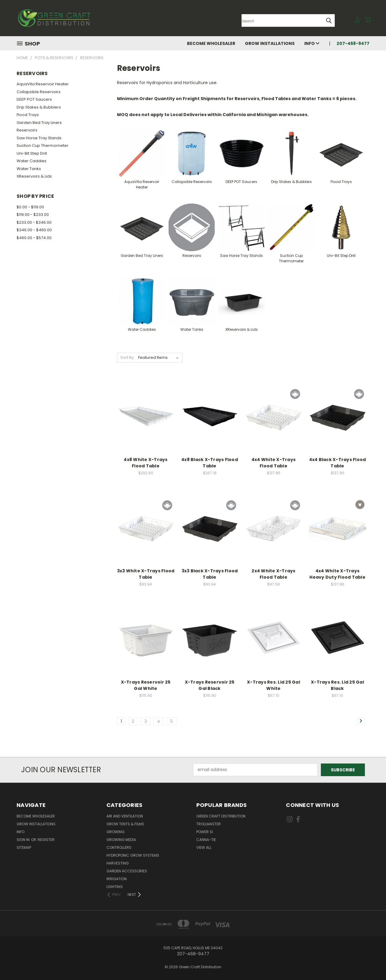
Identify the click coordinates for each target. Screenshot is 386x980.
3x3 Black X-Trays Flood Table (210, 574)
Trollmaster (209, 824)
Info (312, 43)
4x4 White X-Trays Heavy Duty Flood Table (337, 574)
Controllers (119, 847)
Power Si (205, 832)
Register (46, 840)
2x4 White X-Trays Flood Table (273, 574)
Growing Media (121, 840)
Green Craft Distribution (221, 816)
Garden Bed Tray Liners (39, 123)
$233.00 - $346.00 (34, 222)
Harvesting (118, 863)
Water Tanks (29, 169)
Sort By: (127, 357)
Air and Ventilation (125, 816)
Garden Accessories (127, 871)
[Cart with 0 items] (368, 20)
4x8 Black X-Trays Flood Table (210, 463)
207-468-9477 (353, 43)
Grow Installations (270, 43)
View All (204, 847)
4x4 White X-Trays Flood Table (274, 463)
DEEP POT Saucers (34, 99)
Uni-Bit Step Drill (32, 153)
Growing (115, 832)
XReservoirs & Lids (34, 176)
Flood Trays (28, 115)
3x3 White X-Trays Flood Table (146, 574)
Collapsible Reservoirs (39, 92)
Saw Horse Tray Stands (39, 138)
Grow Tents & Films (125, 824)
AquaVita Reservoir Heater (43, 84)
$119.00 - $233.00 (33, 215)
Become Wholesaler (211, 43)
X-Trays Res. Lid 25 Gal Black (337, 685)
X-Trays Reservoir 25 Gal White (146, 685)
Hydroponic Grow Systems (133, 855)
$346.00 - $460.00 (34, 230)
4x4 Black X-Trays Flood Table (338, 463)
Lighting (115, 887)
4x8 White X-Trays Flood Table (146, 463)
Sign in (24, 840)
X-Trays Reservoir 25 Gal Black (210, 685)
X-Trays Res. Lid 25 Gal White (274, 685)
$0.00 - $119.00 (30, 207)
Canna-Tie (206, 840)
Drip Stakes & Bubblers (39, 107)
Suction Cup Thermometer (43, 145)
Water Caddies (32, 161)
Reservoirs (27, 130)
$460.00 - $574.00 (34, 238)
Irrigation (117, 879)
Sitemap (24, 847)
